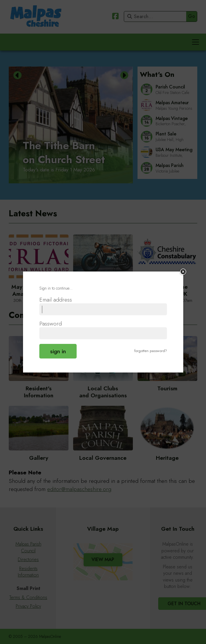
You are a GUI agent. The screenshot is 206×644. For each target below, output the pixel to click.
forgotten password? (151, 351)
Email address (56, 300)
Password (51, 324)
